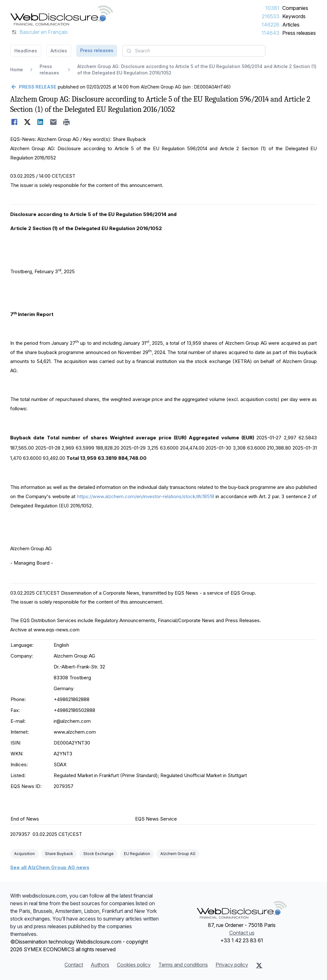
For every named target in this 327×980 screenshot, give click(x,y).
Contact (74, 965)
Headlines (26, 51)
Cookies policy (134, 965)
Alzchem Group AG (178, 854)
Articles (291, 25)
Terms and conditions (183, 965)
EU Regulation (137, 854)
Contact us (242, 933)
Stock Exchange (99, 854)
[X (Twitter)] (259, 965)
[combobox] (194, 51)
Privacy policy (232, 965)
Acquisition (24, 854)
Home (17, 69)
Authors (100, 965)
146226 (270, 25)
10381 (272, 8)
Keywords (294, 16)
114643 (270, 33)
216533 (271, 16)
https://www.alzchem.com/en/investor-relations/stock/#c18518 (146, 496)
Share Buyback (59, 854)
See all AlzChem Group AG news (50, 867)
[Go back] (33, 87)
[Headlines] (62, 15)
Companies (295, 8)
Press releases (299, 33)
